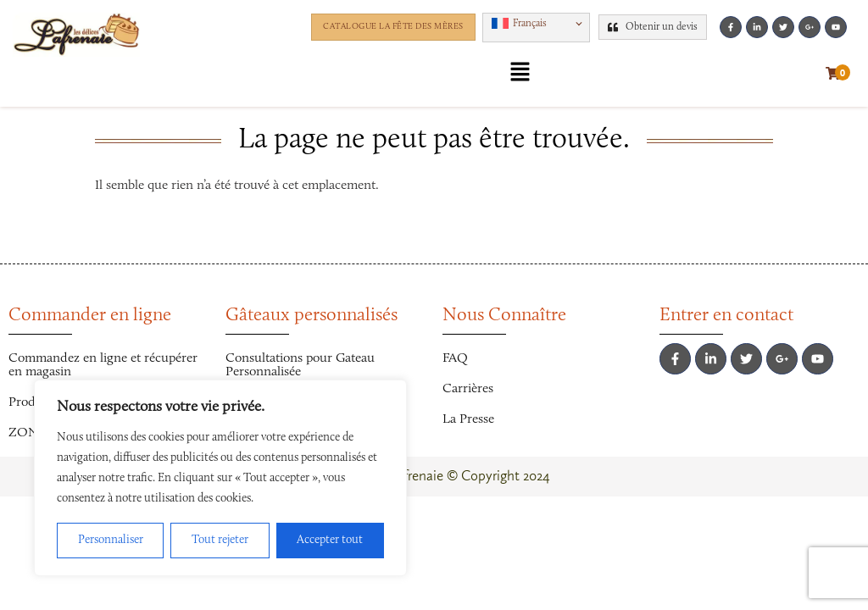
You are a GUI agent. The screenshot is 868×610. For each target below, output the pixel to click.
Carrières (468, 389)
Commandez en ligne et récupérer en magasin (103, 365)
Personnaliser (111, 541)
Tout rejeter (220, 541)
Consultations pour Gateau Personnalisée (300, 365)
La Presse (468, 419)
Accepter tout (330, 541)
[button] (536, 28)
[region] (220, 478)
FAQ (455, 358)
